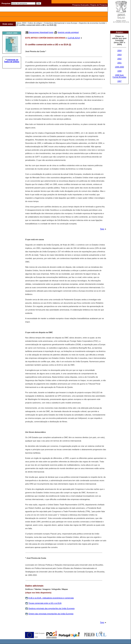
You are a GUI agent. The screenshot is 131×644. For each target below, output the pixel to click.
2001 (119, 63)
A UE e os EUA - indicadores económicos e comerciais (51, 598)
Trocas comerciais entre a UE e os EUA (45, 603)
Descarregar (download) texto (41, 32)
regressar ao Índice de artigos (12, 61)
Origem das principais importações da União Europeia (51, 614)
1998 (119, 71)
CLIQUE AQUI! (74, 38)
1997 (119, 81)
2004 (119, 51)
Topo (102, 229)
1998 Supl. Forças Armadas (119, 76)
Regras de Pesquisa (99, 5)
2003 (119, 55)
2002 (119, 59)
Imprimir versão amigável (68, 32)
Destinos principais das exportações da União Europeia (51, 608)
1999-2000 (120, 67)
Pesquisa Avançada (81, 5)
